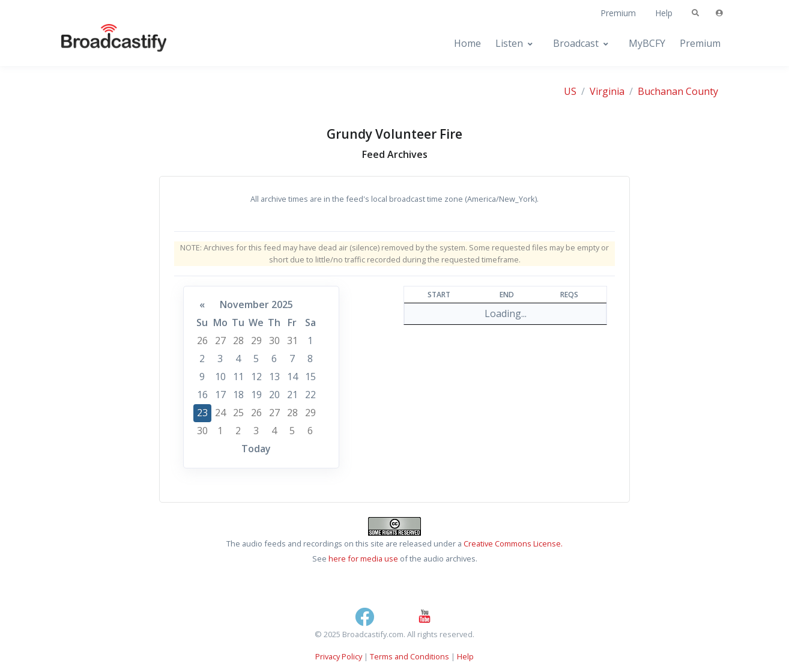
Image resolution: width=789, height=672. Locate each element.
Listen (509, 43)
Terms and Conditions (410, 656)
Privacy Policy (339, 656)
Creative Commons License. (513, 543)
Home (467, 43)
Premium (618, 13)
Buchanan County (678, 91)
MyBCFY (647, 43)
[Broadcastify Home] (102, 44)
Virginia (607, 91)
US (570, 91)
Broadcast (576, 43)
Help (664, 13)
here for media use (363, 558)
